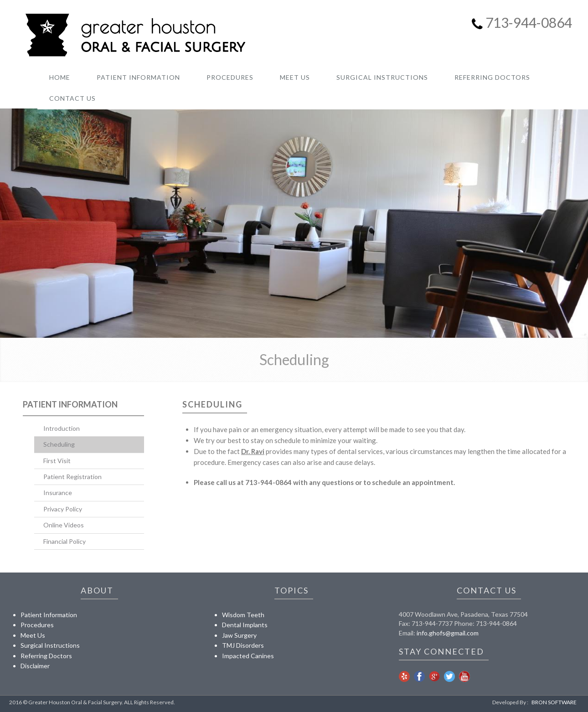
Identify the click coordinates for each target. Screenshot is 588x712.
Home (60, 77)
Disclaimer (35, 666)
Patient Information (70, 404)
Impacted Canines (248, 656)
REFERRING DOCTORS (492, 77)
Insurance (58, 493)
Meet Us (33, 635)
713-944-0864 (529, 22)
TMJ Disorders (243, 645)
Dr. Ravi (253, 451)
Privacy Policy (63, 509)
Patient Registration (72, 477)
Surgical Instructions (50, 645)
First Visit (57, 461)
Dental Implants (245, 625)
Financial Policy (64, 541)
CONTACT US (72, 98)
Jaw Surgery (239, 635)
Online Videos (64, 525)
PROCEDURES (230, 77)
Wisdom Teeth (243, 615)
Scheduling (59, 444)
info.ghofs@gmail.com (448, 633)
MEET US (295, 77)
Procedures (37, 625)
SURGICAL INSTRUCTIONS (382, 77)
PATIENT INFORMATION (138, 77)
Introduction (62, 428)
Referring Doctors (46, 656)
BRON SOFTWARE (554, 702)
